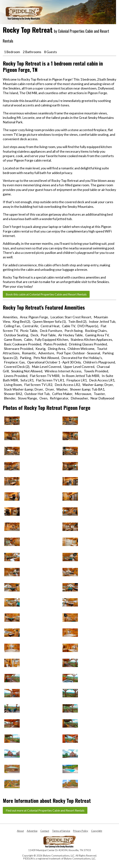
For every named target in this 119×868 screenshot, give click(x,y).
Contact (45, 831)
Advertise (32, 831)
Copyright (97, 831)
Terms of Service (61, 831)
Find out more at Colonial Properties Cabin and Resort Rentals (45, 810)
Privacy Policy (81, 831)
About (20, 831)
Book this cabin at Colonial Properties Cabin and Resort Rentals (46, 294)
